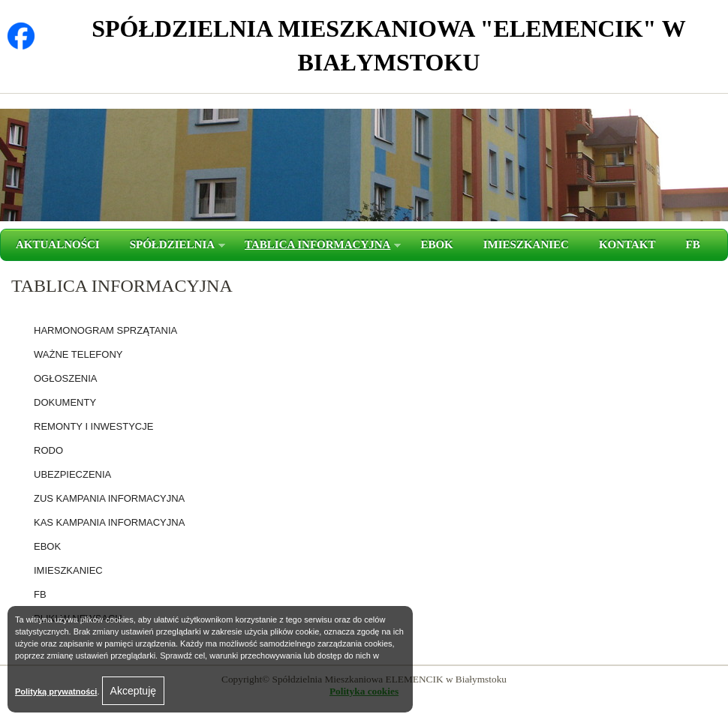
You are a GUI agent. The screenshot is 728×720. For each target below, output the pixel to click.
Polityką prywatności (56, 691)
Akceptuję (133, 691)
